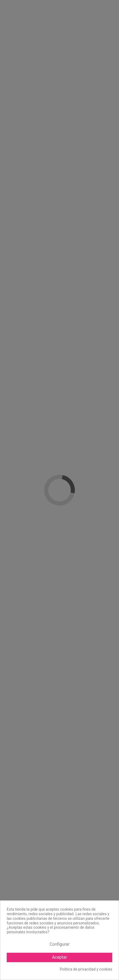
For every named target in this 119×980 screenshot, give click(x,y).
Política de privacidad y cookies (86, 969)
